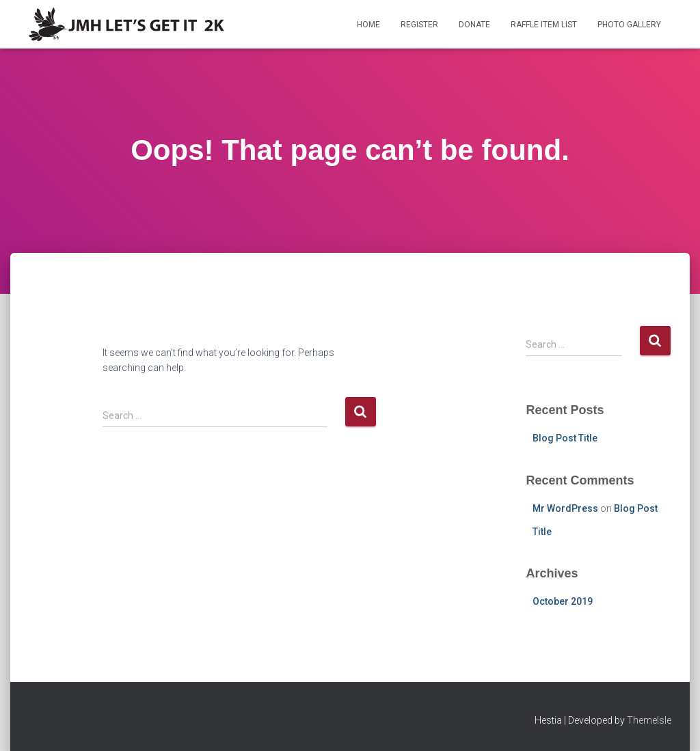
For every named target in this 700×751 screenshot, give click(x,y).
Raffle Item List (544, 25)
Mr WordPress (565, 508)
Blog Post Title (565, 438)
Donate (474, 25)
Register (419, 25)
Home (368, 25)
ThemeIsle (649, 720)
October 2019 (563, 601)
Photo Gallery (629, 25)
